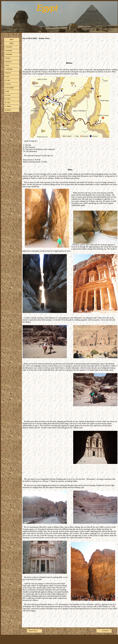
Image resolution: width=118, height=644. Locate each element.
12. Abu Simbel (9, 88)
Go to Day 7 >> (106, 631)
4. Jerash (7, 58)
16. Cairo (7, 103)
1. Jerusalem (8, 47)
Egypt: (12, 43)
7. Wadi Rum (8, 69)
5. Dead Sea (8, 62)
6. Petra (7, 65)
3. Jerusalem (8, 54)
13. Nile (7, 91)
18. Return (8, 110)
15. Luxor (7, 99)
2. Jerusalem (8, 51)
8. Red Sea (8, 73)
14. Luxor (7, 95)
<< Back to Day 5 (32, 631)
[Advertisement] (70, 51)
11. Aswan (8, 84)
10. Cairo (7, 80)
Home (12, 39)
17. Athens (8, 106)
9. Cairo (7, 77)
